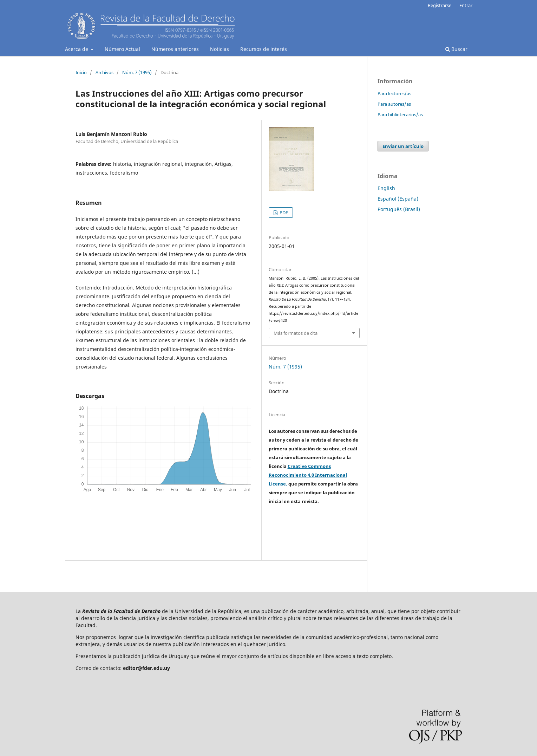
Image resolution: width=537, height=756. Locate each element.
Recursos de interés (264, 49)
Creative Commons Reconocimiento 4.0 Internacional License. (308, 475)
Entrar (466, 5)
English (386, 188)
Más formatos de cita (296, 333)
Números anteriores (175, 49)
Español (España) (398, 199)
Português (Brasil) (399, 209)
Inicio (81, 72)
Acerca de (77, 49)
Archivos (104, 72)
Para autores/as (394, 104)
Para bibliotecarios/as (400, 115)
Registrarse (440, 5)
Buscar (456, 49)
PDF (283, 213)
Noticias (220, 49)
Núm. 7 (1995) (137, 72)
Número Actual (122, 49)
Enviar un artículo (403, 146)
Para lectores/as (394, 93)
